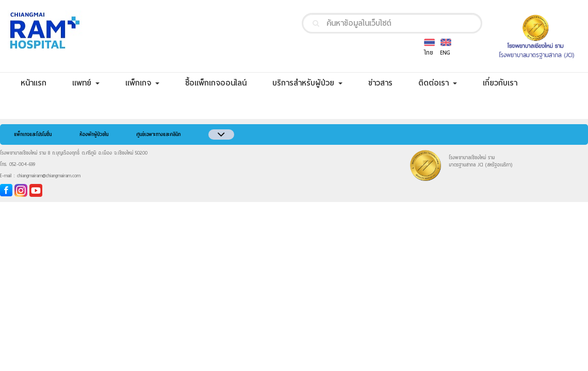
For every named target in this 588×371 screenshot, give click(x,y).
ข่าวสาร (387, 83)
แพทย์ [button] (86, 83)
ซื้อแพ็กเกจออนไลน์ (222, 83)
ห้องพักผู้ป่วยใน (94, 134)
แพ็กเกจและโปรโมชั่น (33, 134)
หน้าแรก (40, 83)
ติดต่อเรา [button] (438, 83)
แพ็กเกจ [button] (142, 83)
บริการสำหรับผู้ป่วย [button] (307, 83)
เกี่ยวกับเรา (507, 83)
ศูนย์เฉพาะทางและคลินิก (158, 134)
